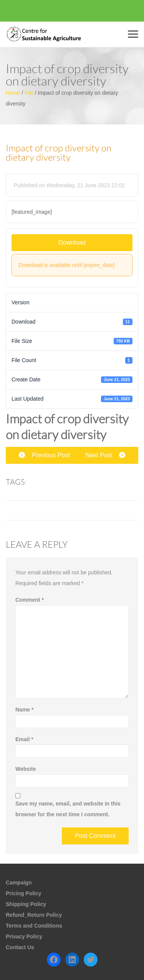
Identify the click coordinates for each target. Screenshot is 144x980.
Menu (134, 34)
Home (13, 93)
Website (26, 769)
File (29, 93)
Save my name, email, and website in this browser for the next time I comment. (68, 809)
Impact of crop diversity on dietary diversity (59, 153)
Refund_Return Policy (34, 915)
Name (24, 710)
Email (24, 739)
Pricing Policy (24, 893)
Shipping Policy (26, 904)
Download (72, 242)
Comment (30, 600)
